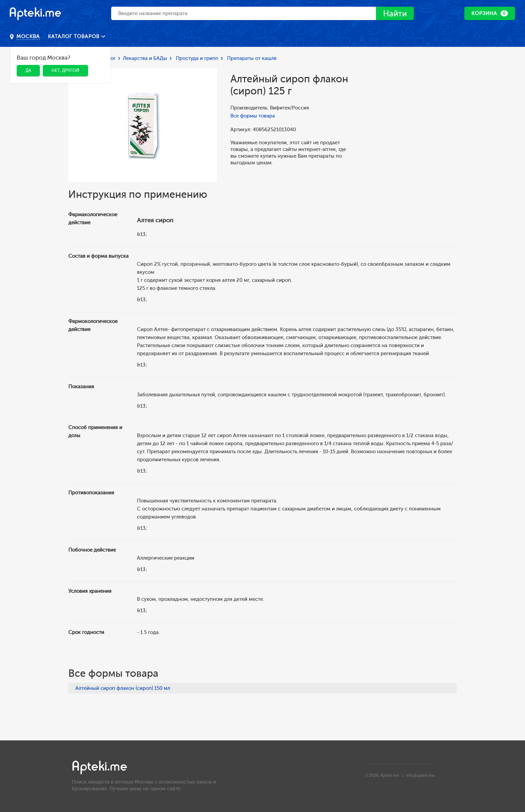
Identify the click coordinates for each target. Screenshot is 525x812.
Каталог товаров (74, 36)
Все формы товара (253, 116)
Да (28, 70)
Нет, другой (65, 70)
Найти (395, 14)
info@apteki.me (421, 776)
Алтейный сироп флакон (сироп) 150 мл (123, 688)
